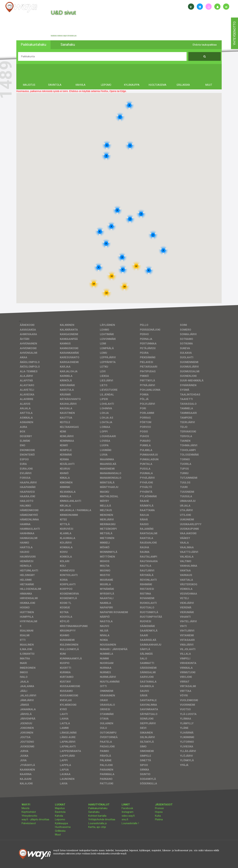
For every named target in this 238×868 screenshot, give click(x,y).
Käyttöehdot (29, 812)
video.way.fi (128, 816)
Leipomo (60, 819)
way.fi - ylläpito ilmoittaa (35, 819)
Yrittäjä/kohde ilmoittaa (102, 819)
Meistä (25, 808)
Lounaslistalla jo (98, 823)
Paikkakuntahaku (98, 808)
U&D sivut (63, 13)
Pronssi (159, 808)
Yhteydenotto (29, 816)
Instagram (128, 812)
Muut (58, 835)
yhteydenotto (234, 33)
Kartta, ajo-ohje (97, 827)
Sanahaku (94, 812)
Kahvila (59, 816)
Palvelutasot (29, 823)
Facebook (127, 808)
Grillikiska (60, 831)
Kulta (158, 816)
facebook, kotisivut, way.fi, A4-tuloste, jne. (64, 36)
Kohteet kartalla (97, 816)
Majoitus (60, 808)
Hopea (159, 812)
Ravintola (60, 812)
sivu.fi (125, 819)
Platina (159, 819)
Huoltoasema (63, 827)
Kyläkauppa (61, 823)
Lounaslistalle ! (130, 823)
